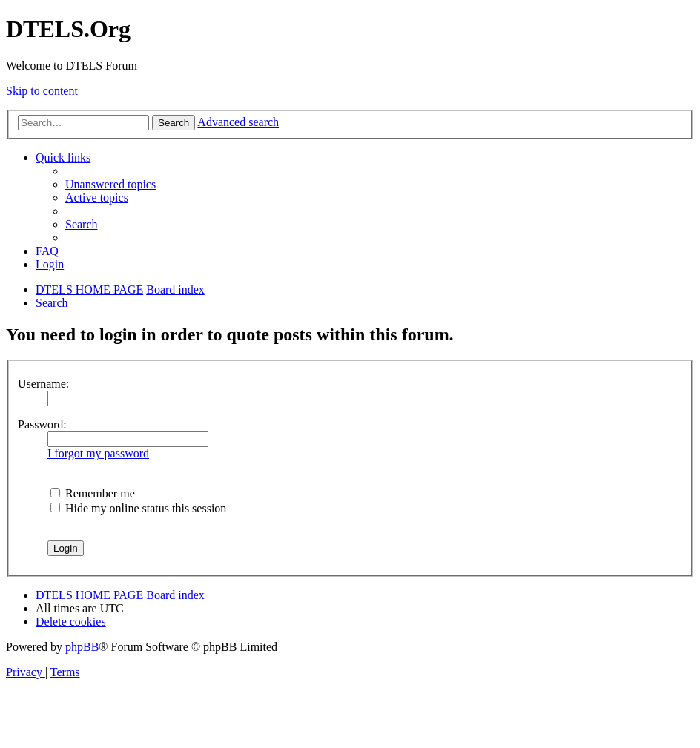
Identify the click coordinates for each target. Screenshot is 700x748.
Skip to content (42, 91)
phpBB (82, 647)
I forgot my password (98, 453)
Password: (42, 424)
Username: (43, 384)
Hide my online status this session (138, 508)
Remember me (93, 493)
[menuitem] (110, 184)
